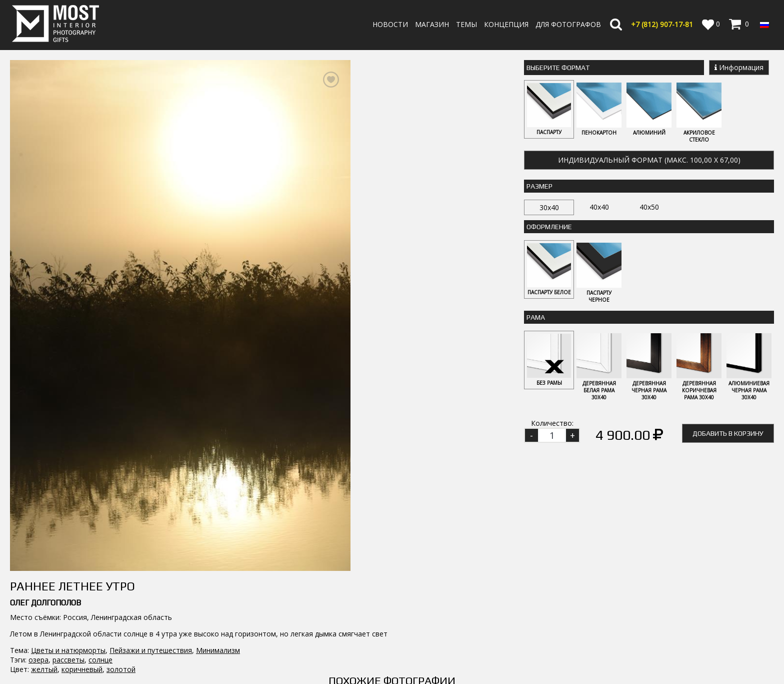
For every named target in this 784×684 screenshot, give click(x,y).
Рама (536, 317)
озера (38, 660)
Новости (390, 24)
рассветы (68, 660)
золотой (121, 669)
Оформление (549, 227)
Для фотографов (568, 24)
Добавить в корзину (728, 433)
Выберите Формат (558, 68)
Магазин (432, 24)
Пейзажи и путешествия (151, 650)
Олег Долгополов (45, 603)
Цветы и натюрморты (68, 650)
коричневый (82, 669)
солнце (100, 660)
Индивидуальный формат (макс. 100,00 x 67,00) (649, 160)
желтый (44, 669)
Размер (539, 186)
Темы (466, 24)
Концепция (506, 24)
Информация (739, 67)
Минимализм (218, 650)
